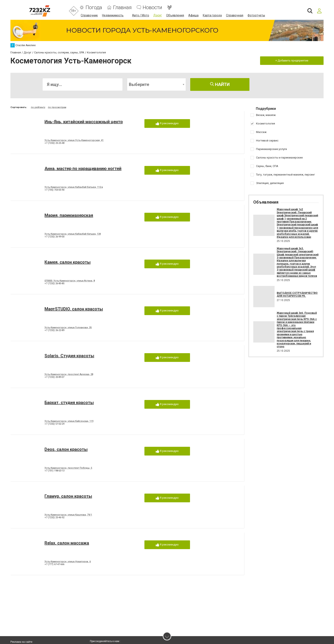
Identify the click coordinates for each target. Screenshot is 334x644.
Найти (220, 84)
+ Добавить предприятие (292, 60)
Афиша (193, 15)
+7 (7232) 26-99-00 (54, 237)
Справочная (235, 15)
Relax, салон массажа (67, 543)
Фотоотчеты (256, 15)
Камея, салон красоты (68, 262)
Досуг (158, 15)
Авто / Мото (141, 15)
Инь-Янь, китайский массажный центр (84, 122)
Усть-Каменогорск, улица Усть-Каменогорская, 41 (74, 141)
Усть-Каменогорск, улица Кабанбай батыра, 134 (73, 234)
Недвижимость (113, 15)
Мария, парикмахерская (69, 216)
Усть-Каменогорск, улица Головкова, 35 (68, 328)
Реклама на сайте (21, 642)
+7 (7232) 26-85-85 (54, 284)
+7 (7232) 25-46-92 (54, 518)
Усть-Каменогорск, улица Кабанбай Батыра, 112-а (74, 187)
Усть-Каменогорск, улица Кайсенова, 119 (69, 421)
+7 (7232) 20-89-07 (54, 377)
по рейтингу (38, 107)
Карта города (212, 15)
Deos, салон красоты (66, 450)
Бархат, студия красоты (69, 403)
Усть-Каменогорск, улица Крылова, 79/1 (68, 515)
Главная (122, 8)
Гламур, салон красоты (68, 496)
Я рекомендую (167, 124)
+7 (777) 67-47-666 (54, 565)
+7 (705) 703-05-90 (54, 190)
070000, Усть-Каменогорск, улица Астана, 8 (70, 281)
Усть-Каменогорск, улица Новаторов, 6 (68, 562)
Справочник (89, 15)
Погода (94, 8)
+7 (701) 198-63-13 (54, 471)
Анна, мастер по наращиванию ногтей (83, 169)
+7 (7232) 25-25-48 (54, 143)
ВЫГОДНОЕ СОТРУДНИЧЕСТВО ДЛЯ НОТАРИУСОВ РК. (297, 294)
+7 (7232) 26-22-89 (54, 331)
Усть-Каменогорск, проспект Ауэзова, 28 (69, 375)
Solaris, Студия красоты (69, 356)
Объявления (175, 15)
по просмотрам (57, 107)
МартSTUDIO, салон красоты (74, 309)
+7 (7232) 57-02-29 (54, 424)
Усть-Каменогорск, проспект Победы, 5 (68, 468)
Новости (152, 8)
